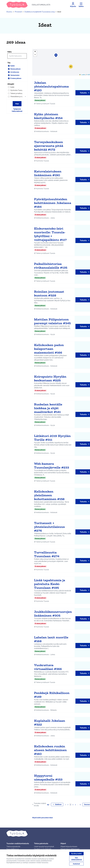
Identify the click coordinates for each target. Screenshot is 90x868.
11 (80, 804)
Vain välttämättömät (76, 859)
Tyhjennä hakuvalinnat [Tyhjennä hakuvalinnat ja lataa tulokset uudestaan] (17, 110)
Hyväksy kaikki (76, 854)
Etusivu (9, 12)
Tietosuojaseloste (13, 847)
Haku (10, 52)
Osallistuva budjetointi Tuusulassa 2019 (39, 12)
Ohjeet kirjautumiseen (69, 847)
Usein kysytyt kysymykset (44, 847)
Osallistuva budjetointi (43, 849)
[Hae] (17, 56)
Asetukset (76, 864)
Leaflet (82, 75)
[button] (25, 97)
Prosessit (18, 12)
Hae (17, 104)
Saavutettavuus (13, 849)
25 (49, 805)
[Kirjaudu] (73, 5)
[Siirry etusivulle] (28, 5)
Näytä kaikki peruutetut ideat (42, 818)
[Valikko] (81, 5)
